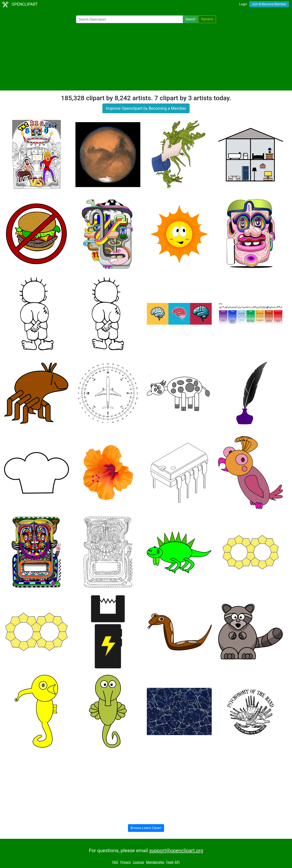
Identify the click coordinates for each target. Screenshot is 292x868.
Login (243, 4)
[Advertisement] (146, 57)
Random (207, 19)
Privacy (126, 862)
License (138, 862)
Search (190, 19)
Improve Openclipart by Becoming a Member (146, 108)
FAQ (115, 862)
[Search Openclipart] (129, 19)
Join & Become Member (269, 4)
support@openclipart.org (176, 851)
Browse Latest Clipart (146, 828)
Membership (155, 862)
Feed (170, 862)
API (177, 862)
